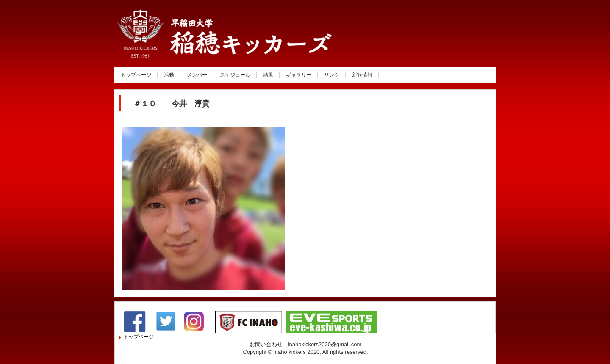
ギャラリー (299, 75)
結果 (268, 75)
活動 (169, 75)
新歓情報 (362, 75)
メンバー (197, 75)
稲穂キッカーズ (205, 48)
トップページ (136, 75)
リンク (332, 75)
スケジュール (235, 75)
